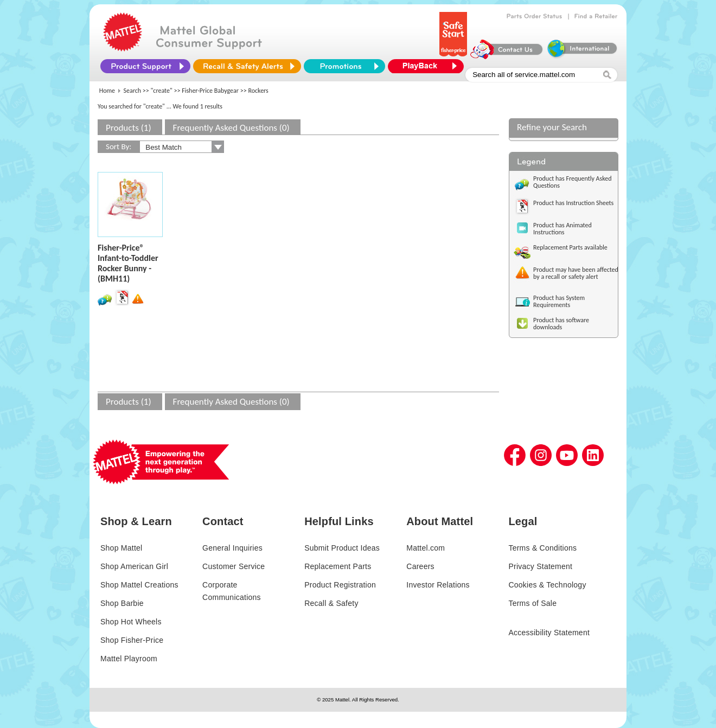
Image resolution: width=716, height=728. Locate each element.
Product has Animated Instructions (562, 229)
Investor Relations (438, 585)
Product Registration (340, 585)
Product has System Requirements (559, 301)
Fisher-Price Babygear (210, 91)
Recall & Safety (331, 603)
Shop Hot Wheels (131, 622)
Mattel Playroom (129, 659)
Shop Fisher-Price (132, 640)
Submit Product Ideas (342, 548)
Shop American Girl (134, 566)
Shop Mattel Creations (139, 585)
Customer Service (234, 566)
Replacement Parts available (570, 247)
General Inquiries (232, 548)
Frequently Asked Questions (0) (231, 128)
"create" (162, 91)
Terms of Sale (532, 603)
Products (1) (129, 128)
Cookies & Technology (547, 585)
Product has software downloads (561, 324)
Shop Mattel (121, 548)
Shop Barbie (122, 603)
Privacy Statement (540, 566)
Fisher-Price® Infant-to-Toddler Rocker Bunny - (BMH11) (128, 263)
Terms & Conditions (542, 548)
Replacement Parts (338, 566)
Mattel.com (426, 548)
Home (107, 91)
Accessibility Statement (549, 633)
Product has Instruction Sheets (573, 203)
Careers (420, 566)
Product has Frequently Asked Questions (573, 182)
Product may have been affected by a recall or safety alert (576, 273)
